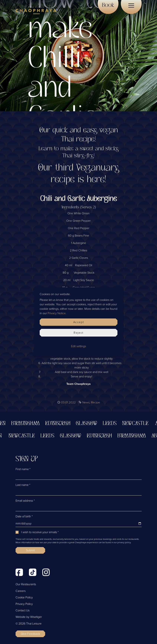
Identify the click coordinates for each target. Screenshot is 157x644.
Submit (30, 550)
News (86, 402)
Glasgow (88, 424)
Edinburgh (60, 424)
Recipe (95, 402)
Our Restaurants (26, 584)
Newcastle (137, 424)
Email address (25, 501)
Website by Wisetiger (29, 617)
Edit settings (78, 346)
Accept (79, 322)
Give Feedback (30, 634)
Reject (78, 333)
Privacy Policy (24, 604)
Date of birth (24, 516)
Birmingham (27, 424)
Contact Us (23, 610)
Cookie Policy (24, 597)
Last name (23, 485)
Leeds (111, 424)
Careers (21, 591)
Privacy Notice (57, 313)
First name (23, 469)
